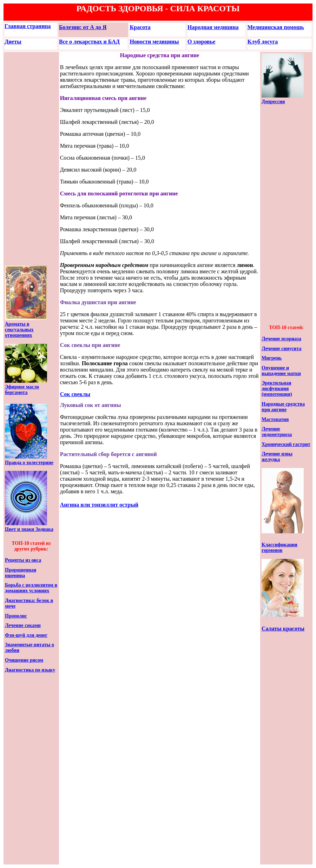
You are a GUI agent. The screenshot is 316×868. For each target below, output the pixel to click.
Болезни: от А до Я (83, 27)
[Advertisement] (26, 159)
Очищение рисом (24, 660)
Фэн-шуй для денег (26, 635)
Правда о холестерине (29, 463)
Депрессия (273, 102)
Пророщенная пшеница (21, 573)
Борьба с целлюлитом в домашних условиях (31, 588)
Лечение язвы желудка (277, 457)
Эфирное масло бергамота (22, 390)
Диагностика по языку (30, 670)
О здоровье (201, 42)
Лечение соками (23, 625)
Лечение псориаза (281, 339)
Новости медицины (154, 42)
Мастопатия (275, 419)
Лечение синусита (281, 349)
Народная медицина (213, 27)
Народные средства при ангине (283, 407)
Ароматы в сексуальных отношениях (19, 330)
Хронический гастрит (286, 444)
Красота (140, 27)
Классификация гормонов (279, 547)
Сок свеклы (75, 394)
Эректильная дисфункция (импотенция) (277, 389)
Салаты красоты (283, 629)
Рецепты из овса (23, 560)
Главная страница (28, 26)
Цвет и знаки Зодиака (29, 529)
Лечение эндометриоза (277, 432)
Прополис (16, 616)
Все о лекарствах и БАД (89, 42)
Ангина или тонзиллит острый (99, 505)
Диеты (13, 42)
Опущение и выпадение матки (281, 371)
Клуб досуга (263, 42)
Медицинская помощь (276, 27)
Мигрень (272, 358)
